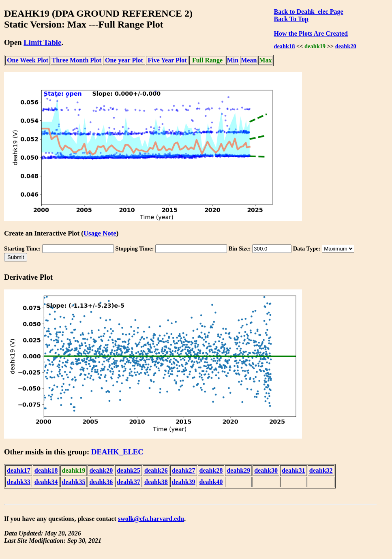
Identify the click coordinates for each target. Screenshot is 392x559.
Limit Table (42, 42)
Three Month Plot (77, 60)
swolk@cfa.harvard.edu (151, 519)
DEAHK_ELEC (117, 452)
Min (233, 60)
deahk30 (266, 470)
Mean (249, 60)
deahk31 (293, 470)
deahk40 (211, 482)
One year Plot (124, 60)
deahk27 (184, 470)
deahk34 (46, 482)
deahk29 (238, 470)
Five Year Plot (167, 60)
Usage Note (100, 233)
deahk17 (19, 470)
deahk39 (184, 482)
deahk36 (101, 482)
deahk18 (284, 46)
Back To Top (291, 19)
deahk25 (129, 470)
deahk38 (156, 482)
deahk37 (129, 482)
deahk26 (156, 470)
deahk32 (321, 470)
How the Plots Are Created (311, 33)
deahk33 (19, 482)
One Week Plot (28, 60)
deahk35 (74, 482)
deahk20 (346, 46)
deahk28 (211, 470)
